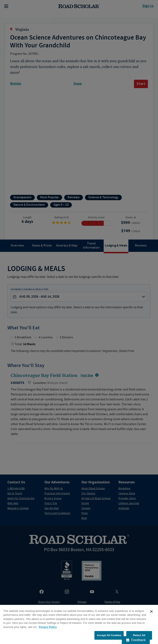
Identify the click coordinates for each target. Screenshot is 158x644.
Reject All (139, 635)
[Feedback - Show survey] (136, 640)
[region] (79, 624)
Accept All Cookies (109, 635)
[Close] (151, 611)
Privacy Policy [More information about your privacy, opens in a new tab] (48, 627)
